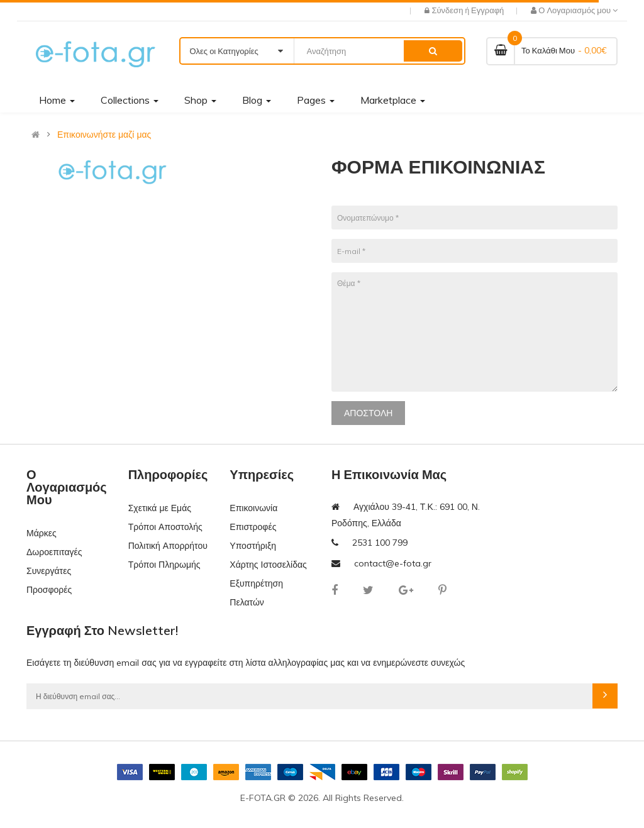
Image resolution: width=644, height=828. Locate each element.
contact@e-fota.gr (393, 563)
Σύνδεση (448, 10)
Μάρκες (42, 533)
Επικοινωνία (253, 508)
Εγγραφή (487, 10)
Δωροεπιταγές (54, 552)
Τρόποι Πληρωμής (164, 565)
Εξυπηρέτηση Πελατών (256, 593)
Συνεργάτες (49, 571)
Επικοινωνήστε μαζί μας (104, 135)
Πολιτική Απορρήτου (168, 546)
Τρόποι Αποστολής (165, 527)
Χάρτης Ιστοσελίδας (268, 565)
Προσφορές (49, 590)
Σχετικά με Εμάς (160, 508)
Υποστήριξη (253, 546)
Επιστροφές (253, 527)
